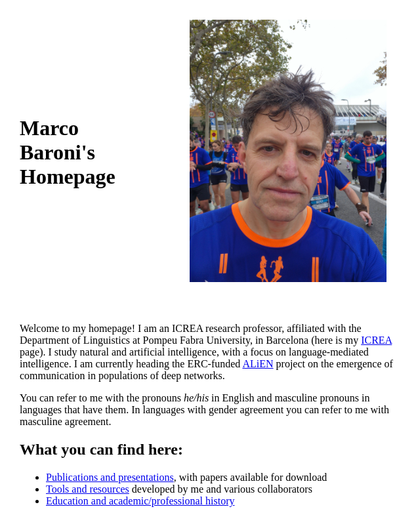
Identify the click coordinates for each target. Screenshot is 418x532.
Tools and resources (88, 489)
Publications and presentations (110, 477)
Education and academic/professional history (140, 501)
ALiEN (258, 364)
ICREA (376, 340)
